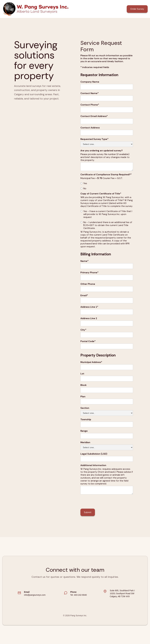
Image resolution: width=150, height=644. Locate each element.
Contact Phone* (90, 105)
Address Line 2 (89, 318)
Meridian (85, 442)
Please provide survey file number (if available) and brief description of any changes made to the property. (105, 157)
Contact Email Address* (94, 116)
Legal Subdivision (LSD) (94, 454)
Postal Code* (88, 341)
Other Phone (88, 284)
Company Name (90, 82)
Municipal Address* (91, 362)
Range (84, 431)
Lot (82, 374)
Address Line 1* (89, 307)
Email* (84, 295)
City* (83, 330)
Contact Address (90, 128)
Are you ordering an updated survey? (102, 151)
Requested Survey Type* (94, 139)
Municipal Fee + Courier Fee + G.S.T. (102, 178)
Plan (83, 397)
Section (85, 408)
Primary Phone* (89, 273)
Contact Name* (90, 93)
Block (83, 385)
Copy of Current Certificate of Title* (101, 194)
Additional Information (93, 465)
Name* (84, 261)
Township (86, 419)
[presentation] (103, 502)
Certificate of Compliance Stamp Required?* (106, 175)
